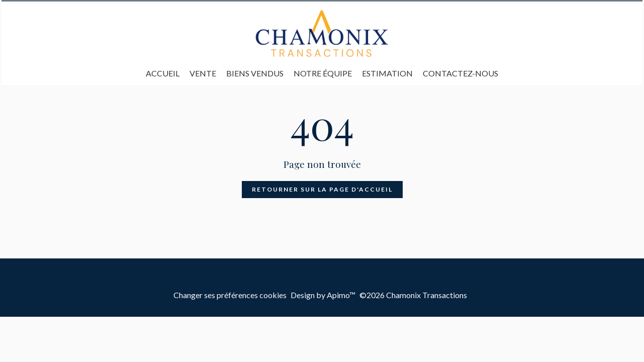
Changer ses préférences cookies (230, 295)
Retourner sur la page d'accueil (322, 189)
